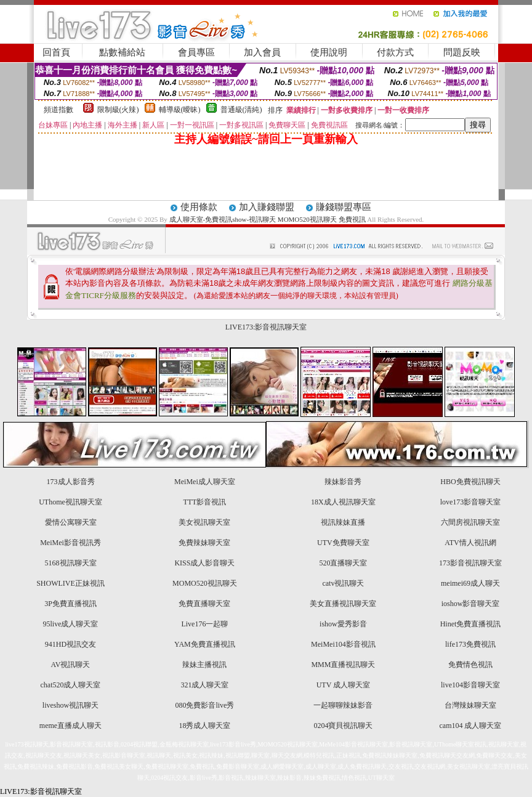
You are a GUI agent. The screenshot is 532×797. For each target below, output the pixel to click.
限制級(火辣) (118, 110)
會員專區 (196, 52)
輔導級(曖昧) (180, 110)
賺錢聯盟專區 (344, 207)
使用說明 (329, 52)
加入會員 (262, 52)
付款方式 (395, 52)
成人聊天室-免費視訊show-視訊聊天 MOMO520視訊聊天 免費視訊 (268, 219)
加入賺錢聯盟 (267, 207)
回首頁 (56, 52)
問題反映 (462, 52)
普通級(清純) (241, 110)
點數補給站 (122, 52)
